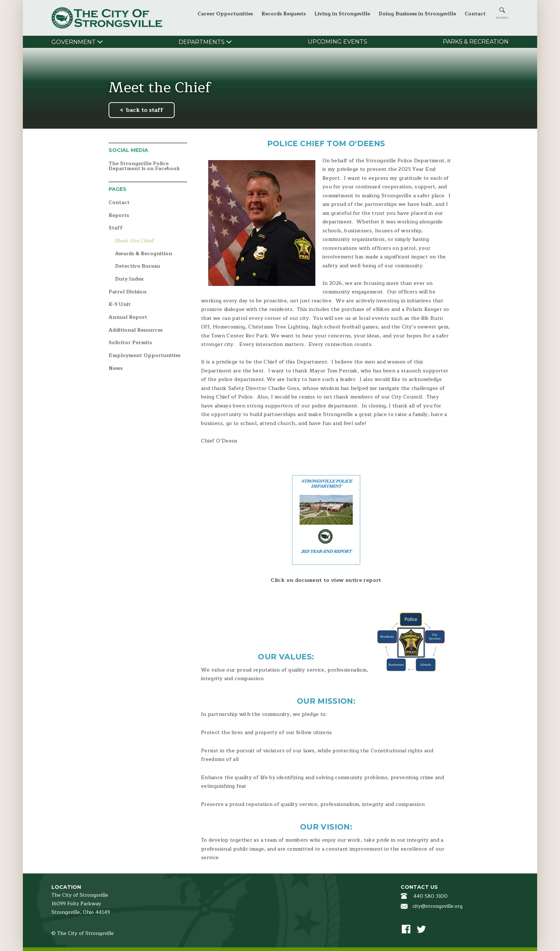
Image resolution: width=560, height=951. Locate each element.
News (116, 369)
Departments (202, 42)
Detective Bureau (137, 266)
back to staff (145, 110)
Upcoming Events (337, 42)
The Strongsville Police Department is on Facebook (144, 166)
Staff (116, 228)
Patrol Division (127, 292)
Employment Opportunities (144, 356)
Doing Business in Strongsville (417, 14)
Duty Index (129, 279)
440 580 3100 (430, 896)
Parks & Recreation (476, 42)
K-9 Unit (120, 305)
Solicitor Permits (130, 343)
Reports (119, 216)
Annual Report (128, 318)
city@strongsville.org (437, 906)
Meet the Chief (135, 241)
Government (74, 42)
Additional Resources (136, 330)
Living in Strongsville (342, 14)
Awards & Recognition (144, 254)
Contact (475, 14)
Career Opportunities (225, 14)
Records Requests (284, 14)
